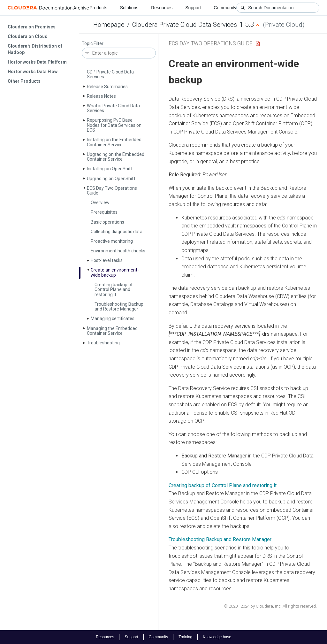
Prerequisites (104, 212)
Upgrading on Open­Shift (111, 179)
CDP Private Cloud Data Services (110, 74)
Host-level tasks (107, 260)
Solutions (129, 8)
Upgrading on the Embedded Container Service (116, 157)
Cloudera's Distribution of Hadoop (35, 49)
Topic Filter (93, 44)
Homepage (109, 25)
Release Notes (101, 96)
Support (193, 8)
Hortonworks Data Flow (33, 72)
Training (185, 637)
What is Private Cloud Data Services (113, 108)
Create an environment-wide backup (115, 272)
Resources (162, 8)
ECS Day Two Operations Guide (112, 191)
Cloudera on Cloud (28, 36)
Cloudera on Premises (32, 27)
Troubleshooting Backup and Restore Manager (119, 307)
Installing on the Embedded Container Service (114, 142)
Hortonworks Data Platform (37, 62)
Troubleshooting (103, 343)
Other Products (24, 81)
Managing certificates (113, 318)
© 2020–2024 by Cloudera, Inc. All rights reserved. (270, 606)
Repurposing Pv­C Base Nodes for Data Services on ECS (114, 125)
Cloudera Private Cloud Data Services (185, 25)
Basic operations (107, 222)
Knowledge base (217, 637)
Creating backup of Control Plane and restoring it (114, 290)
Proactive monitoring (112, 241)
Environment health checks (118, 251)
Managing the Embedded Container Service (112, 331)
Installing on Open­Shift (110, 169)
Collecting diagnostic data (117, 232)
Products (98, 8)
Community (225, 8)
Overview (100, 203)
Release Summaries (107, 87)
